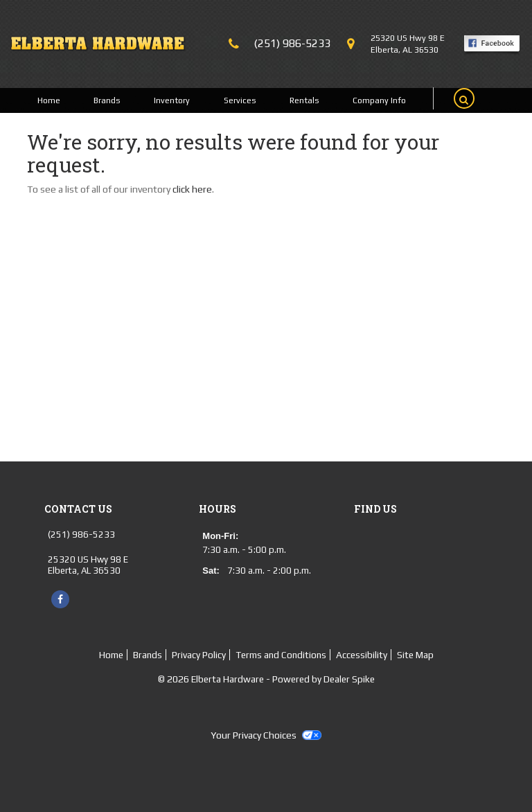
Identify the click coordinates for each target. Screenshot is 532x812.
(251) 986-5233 (292, 43)
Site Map (415, 655)
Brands (107, 100)
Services (240, 100)
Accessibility (362, 655)
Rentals (304, 100)
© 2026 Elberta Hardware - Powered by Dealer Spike (266, 679)
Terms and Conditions (281, 655)
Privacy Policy (199, 655)
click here (192, 189)
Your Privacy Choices (266, 735)
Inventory (172, 100)
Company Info (379, 100)
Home (49, 100)
